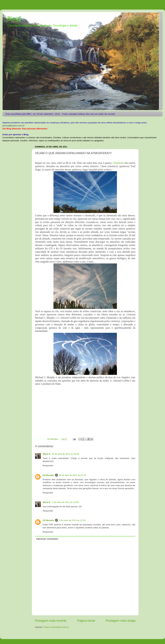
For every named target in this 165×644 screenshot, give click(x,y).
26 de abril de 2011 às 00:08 (65, 454)
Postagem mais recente (51, 621)
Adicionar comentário (47, 539)
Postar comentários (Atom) (56, 627)
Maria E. (47, 454)
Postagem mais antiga (121, 621)
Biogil (14, 19)
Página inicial (86, 621)
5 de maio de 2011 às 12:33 (72, 520)
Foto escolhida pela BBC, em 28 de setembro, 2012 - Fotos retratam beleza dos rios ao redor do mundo (60, 114)
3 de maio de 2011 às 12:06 (65, 502)
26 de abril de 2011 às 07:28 (72, 475)
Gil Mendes (48, 475)
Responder (48, 466)
